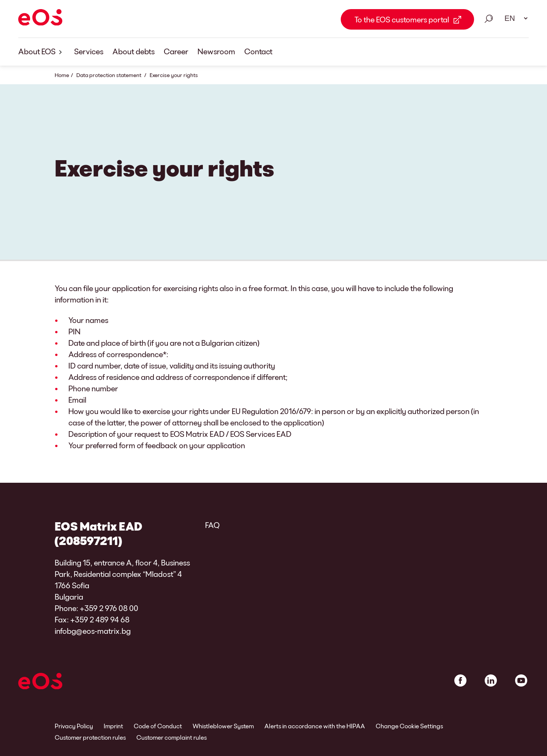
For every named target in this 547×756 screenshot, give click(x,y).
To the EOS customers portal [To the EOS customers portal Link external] (402, 19)
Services (89, 51)
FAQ (212, 525)
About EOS (42, 52)
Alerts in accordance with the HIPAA (315, 726)
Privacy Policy (74, 726)
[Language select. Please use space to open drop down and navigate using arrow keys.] (514, 18)
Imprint (113, 726)
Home (62, 75)
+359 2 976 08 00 (109, 608)
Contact (258, 51)
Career (176, 51)
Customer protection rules (90, 737)
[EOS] (40, 19)
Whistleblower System (223, 726)
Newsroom (216, 51)
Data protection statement (109, 75)
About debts (134, 51)
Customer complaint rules (172, 737)
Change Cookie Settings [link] (409, 726)
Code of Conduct (158, 726)
